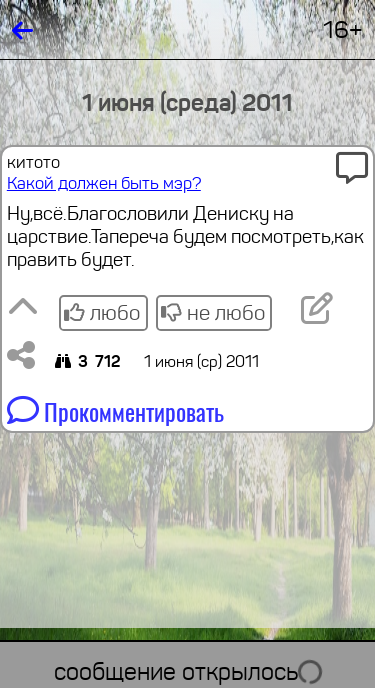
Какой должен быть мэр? (104, 183)
